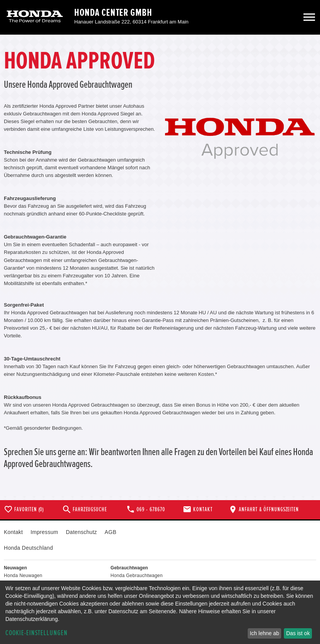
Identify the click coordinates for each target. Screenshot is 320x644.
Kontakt (13, 532)
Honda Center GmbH (113, 13)
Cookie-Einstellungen (37, 633)
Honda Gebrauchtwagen (137, 576)
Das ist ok (298, 633)
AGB (110, 532)
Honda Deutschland (28, 548)
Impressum (44, 532)
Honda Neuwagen (23, 576)
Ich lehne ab (264, 633)
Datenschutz (81, 532)
